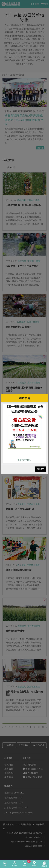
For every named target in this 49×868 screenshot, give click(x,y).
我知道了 (41, 469)
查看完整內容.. (24, 460)
